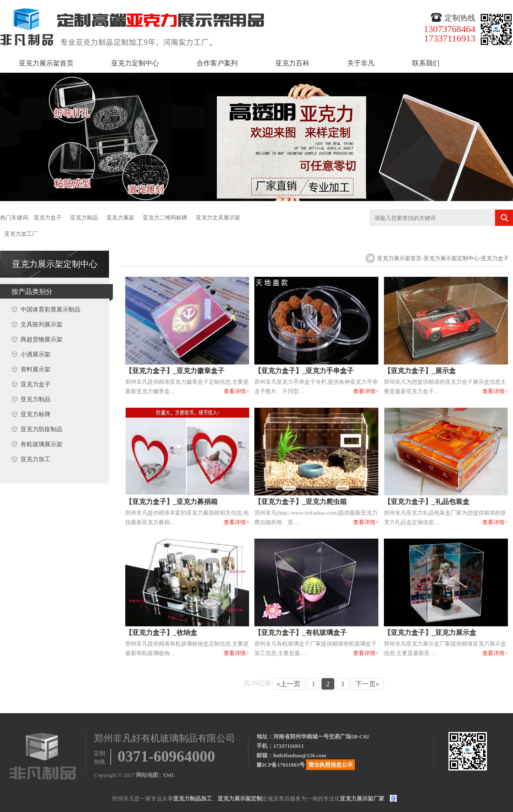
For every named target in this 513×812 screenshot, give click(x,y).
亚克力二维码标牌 (165, 218)
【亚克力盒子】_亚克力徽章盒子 (175, 371)
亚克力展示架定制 (240, 799)
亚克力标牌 (35, 414)
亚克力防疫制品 (41, 429)
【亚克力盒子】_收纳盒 (161, 633)
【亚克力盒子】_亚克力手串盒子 (304, 371)
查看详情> (236, 391)
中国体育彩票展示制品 (50, 310)
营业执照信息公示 (330, 765)
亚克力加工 (35, 459)
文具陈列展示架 (41, 325)
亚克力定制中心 (135, 63)
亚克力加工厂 (21, 234)
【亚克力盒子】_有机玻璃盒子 (301, 633)
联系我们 (426, 63)
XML (168, 775)
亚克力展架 (120, 218)
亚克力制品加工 (193, 799)
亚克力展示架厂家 (362, 799)
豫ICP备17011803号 (281, 765)
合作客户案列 (217, 63)
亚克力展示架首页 (46, 63)
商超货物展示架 (41, 339)
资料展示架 (35, 369)
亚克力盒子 (48, 218)
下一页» (367, 684)
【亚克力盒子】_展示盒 (420, 371)
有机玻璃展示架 (41, 444)
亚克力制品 (84, 218)
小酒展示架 (35, 354)
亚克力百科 (292, 63)
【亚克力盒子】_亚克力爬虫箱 (301, 502)
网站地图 (147, 775)
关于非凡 (361, 63)
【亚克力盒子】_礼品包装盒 (427, 502)
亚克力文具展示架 (218, 218)
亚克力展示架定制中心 (55, 264)
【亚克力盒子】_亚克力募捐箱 (171, 502)
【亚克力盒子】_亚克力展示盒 (430, 633)
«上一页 (289, 684)
